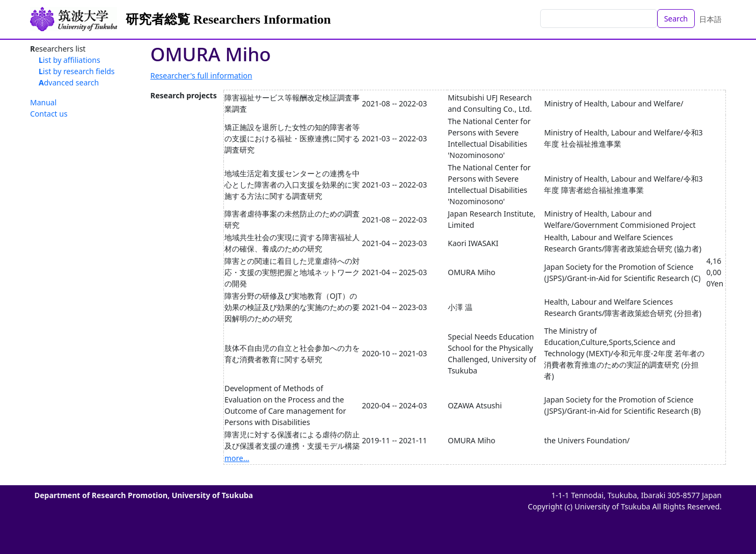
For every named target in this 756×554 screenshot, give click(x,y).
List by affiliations (70, 60)
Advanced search (69, 82)
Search (676, 19)
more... (237, 458)
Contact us (49, 114)
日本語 (710, 19)
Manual (43, 102)
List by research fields (77, 71)
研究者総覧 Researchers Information (228, 19)
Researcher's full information (201, 75)
